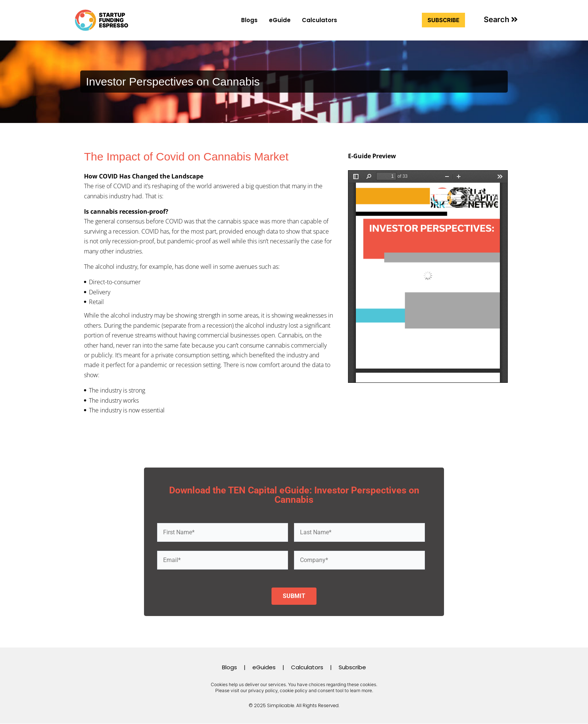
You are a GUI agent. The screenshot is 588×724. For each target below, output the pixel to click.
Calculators (319, 20)
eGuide (280, 20)
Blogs (249, 20)
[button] (501, 19)
